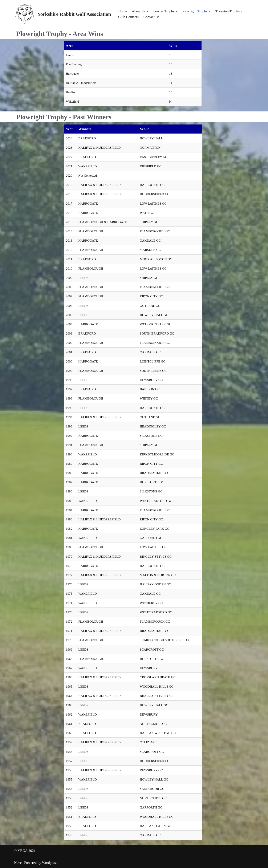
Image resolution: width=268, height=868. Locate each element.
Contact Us (151, 17)
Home (123, 11)
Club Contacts (128, 17)
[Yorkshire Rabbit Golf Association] (63, 14)
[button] (148, 11)
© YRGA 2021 (25, 851)
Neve (18, 863)
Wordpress (49, 863)
